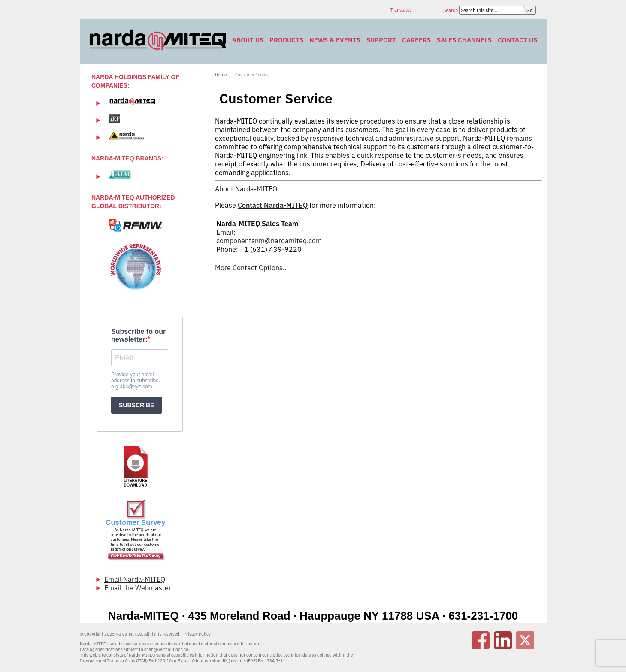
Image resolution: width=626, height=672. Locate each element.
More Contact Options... (251, 268)
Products (286, 40)
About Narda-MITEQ (246, 189)
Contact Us (517, 40)
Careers (416, 40)
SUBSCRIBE (136, 405)
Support (381, 40)
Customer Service (252, 75)
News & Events (335, 40)
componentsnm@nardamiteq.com (269, 241)
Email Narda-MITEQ (135, 579)
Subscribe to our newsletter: (138, 335)
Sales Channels (464, 40)
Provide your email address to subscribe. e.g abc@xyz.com (136, 381)
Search (451, 10)
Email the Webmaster (138, 588)
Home (221, 75)
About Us (248, 40)
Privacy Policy (197, 634)
